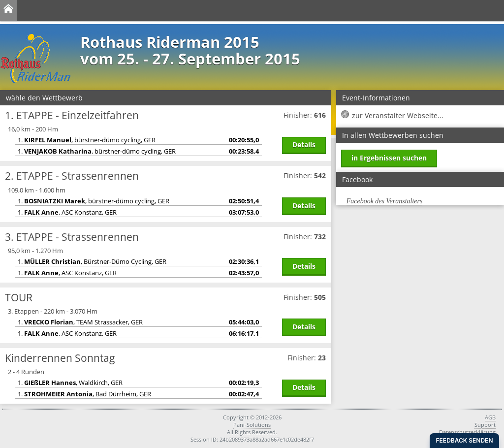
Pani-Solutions (252, 425)
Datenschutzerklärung (467, 432)
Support (485, 425)
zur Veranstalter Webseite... (398, 115)
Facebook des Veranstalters (385, 201)
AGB (490, 417)
